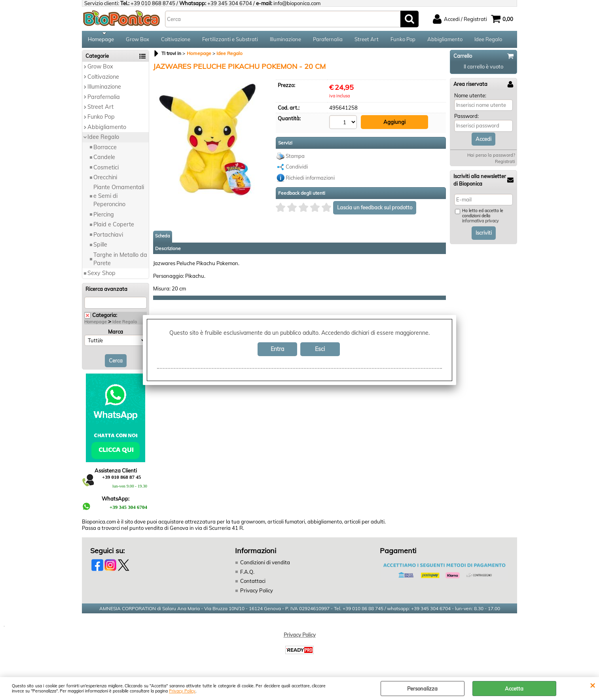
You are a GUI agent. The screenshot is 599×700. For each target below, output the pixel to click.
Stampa (295, 158)
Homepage (101, 40)
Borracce (105, 150)
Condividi (297, 169)
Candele (104, 160)
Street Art (367, 40)
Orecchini (105, 180)
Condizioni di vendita (265, 565)
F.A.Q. (247, 574)
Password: (466, 119)
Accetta (514, 689)
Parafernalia (328, 40)
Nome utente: (470, 98)
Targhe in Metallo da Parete (120, 261)
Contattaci (253, 584)
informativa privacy (481, 224)
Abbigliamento (445, 40)
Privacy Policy (182, 691)
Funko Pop (403, 40)
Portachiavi (108, 237)
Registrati (505, 164)
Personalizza (422, 689)
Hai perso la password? (491, 158)
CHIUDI (592, 685)
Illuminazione (285, 40)
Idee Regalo (488, 40)
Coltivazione (176, 40)
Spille (100, 247)
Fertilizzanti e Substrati (230, 40)
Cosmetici (106, 170)
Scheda (163, 238)
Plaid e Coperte (114, 227)
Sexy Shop (101, 276)
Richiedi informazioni (310, 180)
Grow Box (137, 40)
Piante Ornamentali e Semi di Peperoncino (119, 198)
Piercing (104, 217)
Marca (116, 334)
